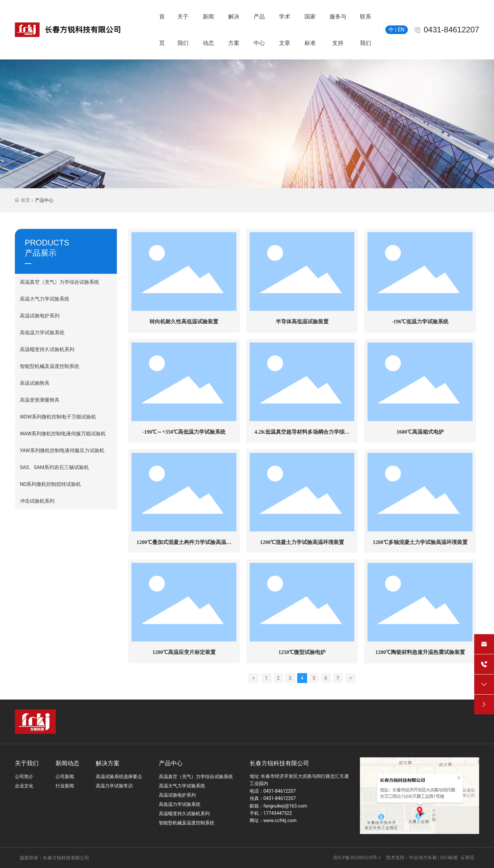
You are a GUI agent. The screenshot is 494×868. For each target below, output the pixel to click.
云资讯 (467, 858)
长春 (432, 858)
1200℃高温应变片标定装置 (184, 652)
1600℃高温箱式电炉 (420, 432)
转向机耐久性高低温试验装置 (184, 322)
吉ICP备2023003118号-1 (357, 858)
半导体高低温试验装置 (302, 322)
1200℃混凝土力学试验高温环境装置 (302, 542)
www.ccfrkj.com (280, 820)
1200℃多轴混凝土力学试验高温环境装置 (420, 542)
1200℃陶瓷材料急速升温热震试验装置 (420, 652)
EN (401, 30)
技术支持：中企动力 (407, 858)
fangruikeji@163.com (285, 806)
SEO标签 (449, 858)
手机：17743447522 (271, 813)
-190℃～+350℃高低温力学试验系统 (184, 432)
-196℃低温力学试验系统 (420, 322)
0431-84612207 (451, 30)
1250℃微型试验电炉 (302, 652)
